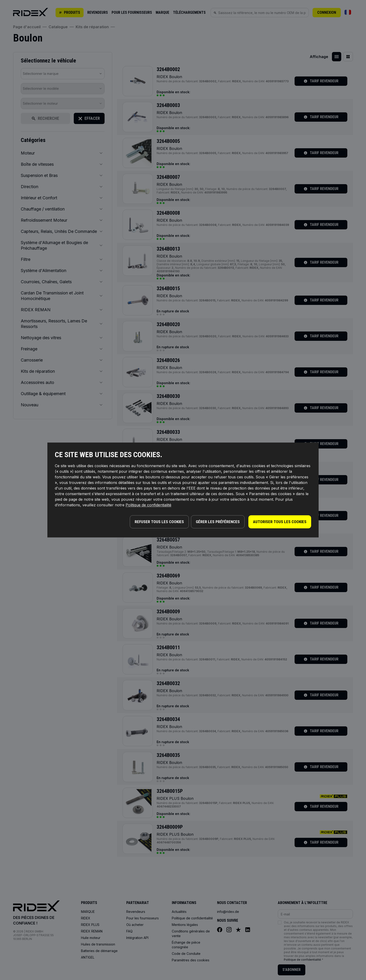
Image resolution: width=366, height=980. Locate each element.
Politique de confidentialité (148, 506)
